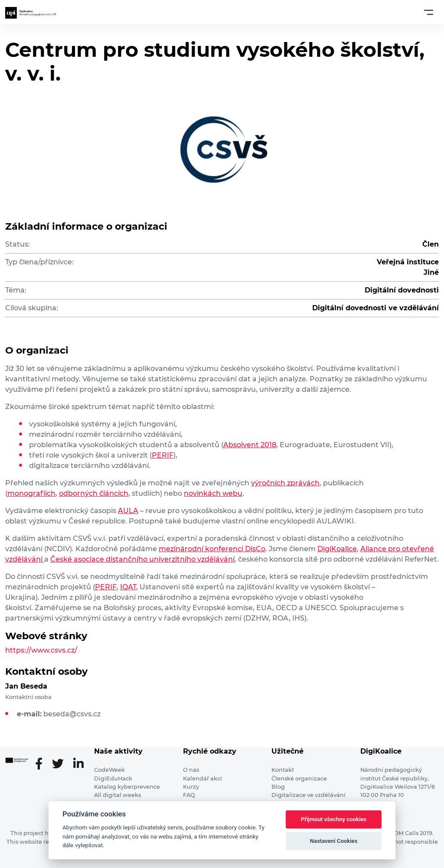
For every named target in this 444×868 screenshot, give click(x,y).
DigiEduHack (113, 779)
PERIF (163, 455)
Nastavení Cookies (334, 841)
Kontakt (283, 770)
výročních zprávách (285, 483)
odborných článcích (94, 493)
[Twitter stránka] (61, 764)
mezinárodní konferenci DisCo (212, 549)
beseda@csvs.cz (72, 714)
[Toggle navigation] (429, 12)
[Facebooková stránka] (42, 764)
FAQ (189, 795)
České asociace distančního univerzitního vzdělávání (142, 559)
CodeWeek (109, 770)
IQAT (128, 587)
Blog (278, 787)
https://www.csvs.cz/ (41, 650)
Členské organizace (299, 779)
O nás (191, 770)
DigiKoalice (337, 549)
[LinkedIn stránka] (78, 764)
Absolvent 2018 (250, 445)
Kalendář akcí (202, 779)
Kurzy (191, 787)
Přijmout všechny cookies (334, 819)
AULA (128, 511)
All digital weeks (118, 795)
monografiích (31, 493)
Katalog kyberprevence (127, 787)
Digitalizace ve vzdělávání (309, 795)
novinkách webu (213, 493)
